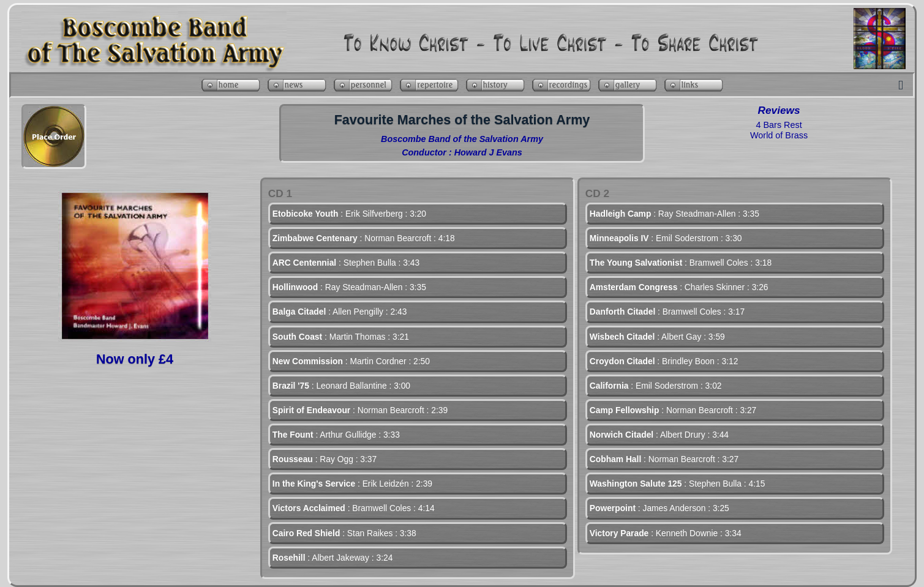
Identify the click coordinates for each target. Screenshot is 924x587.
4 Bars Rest (779, 125)
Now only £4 (135, 359)
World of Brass (779, 135)
